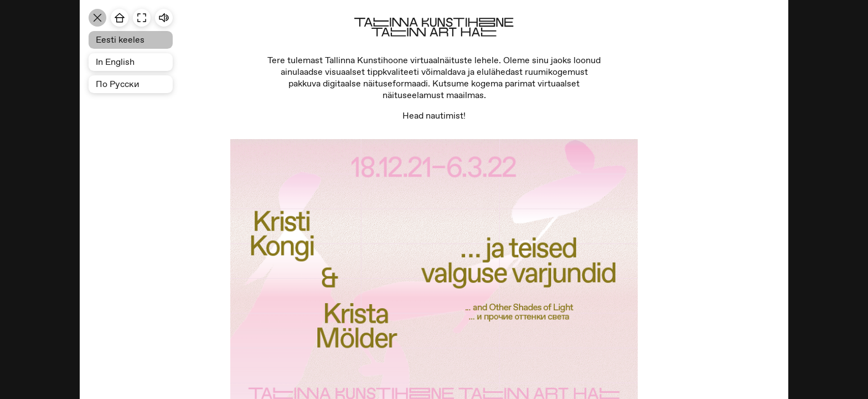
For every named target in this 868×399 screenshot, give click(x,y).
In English (115, 62)
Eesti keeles (120, 40)
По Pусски (118, 84)
